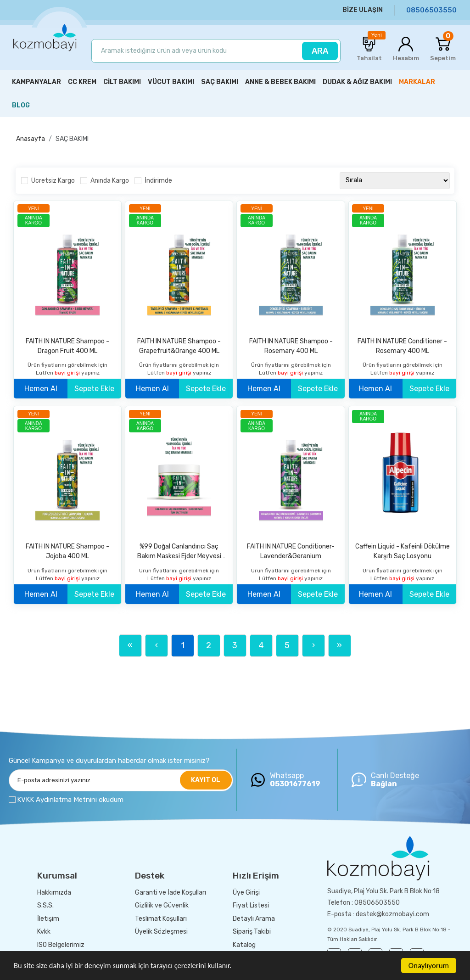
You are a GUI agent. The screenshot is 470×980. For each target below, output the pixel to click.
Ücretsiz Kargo (53, 181)
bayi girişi (68, 373)
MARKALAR (417, 82)
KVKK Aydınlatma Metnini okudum (70, 800)
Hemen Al (41, 389)
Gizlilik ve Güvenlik (162, 905)
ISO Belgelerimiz (61, 945)
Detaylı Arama (254, 919)
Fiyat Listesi (251, 905)
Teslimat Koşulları (161, 919)
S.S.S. (45, 905)
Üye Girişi (246, 893)
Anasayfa (31, 139)
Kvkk (44, 932)
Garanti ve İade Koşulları (171, 893)
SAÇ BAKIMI (72, 139)
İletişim (48, 919)
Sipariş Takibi (252, 932)
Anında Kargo (110, 181)
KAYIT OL (206, 780)
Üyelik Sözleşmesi (161, 932)
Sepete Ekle (94, 389)
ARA (320, 51)
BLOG (21, 105)
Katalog (244, 945)
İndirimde (158, 181)
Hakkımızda (54, 893)
